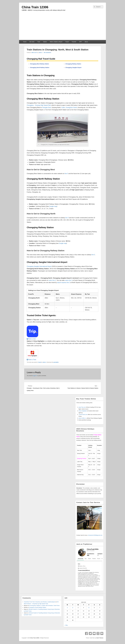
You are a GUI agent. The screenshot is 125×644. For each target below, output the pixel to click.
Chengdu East (46, 108)
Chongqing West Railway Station (39, 64)
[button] (31, 339)
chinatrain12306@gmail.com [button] (95, 535)
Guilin (63, 108)
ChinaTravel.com (83, 414)
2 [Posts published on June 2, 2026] (73, 608)
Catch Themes (100, 638)
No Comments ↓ (48, 53)
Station (45, 42)
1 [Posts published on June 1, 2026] (67, 608)
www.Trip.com (82, 407)
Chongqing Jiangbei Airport (73, 68)
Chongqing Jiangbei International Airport (39, 266)
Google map (53, 206)
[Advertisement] (62, 27)
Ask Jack (32, 42)
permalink (56, 362)
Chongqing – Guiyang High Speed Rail (39, 105)
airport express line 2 (64, 282)
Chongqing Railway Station (73, 64)
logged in (35, 376)
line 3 (67, 218)
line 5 (67, 174)
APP (80, 42)
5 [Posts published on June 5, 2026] (89, 608)
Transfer (74, 42)
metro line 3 (52, 280)
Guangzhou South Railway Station (38, 607)
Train (39, 42)
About (86, 42)
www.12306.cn (82, 418)
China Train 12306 (35, 7)
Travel (67, 42)
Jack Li (40, 53)
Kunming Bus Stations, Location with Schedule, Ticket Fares (44, 605)
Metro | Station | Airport (56, 42)
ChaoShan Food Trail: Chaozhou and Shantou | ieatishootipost (39, 602)
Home (25, 42)
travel (40, 362)
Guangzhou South (71, 108)
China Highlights (83, 411)
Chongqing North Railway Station (40, 68)
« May (66, 625)
